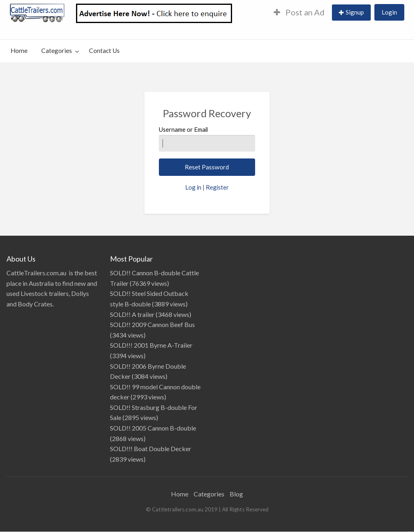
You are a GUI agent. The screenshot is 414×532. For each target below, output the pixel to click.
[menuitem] (299, 13)
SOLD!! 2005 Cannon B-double (153, 428)
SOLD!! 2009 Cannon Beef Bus (152, 324)
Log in (193, 187)
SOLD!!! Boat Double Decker (151, 449)
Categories (57, 51)
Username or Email (207, 139)
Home (19, 51)
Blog (236, 494)
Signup (355, 12)
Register (217, 187)
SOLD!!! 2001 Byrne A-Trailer (151, 345)
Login (389, 12)
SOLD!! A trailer (132, 314)
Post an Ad (299, 12)
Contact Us (104, 51)
